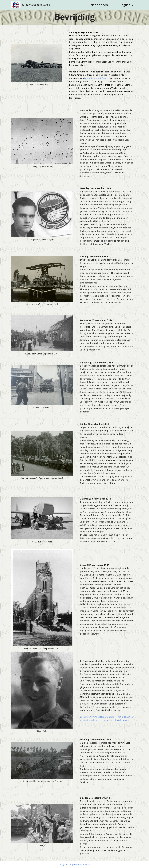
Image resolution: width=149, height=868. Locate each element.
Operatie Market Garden (97, 78)
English (125, 5)
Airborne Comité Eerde (36, 5)
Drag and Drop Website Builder (74, 864)
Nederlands (99, 5)
